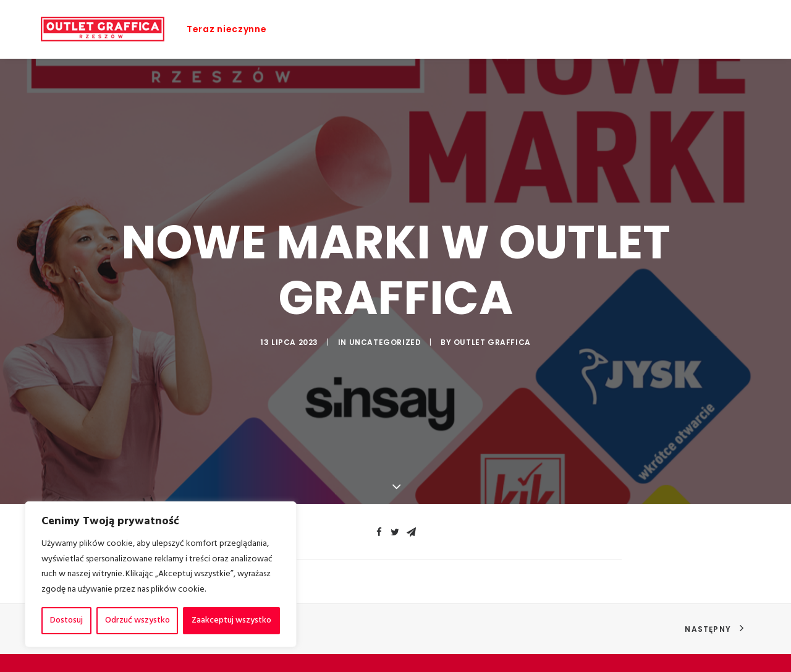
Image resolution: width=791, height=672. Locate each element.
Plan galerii (543, 29)
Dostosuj (66, 620)
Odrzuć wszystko (137, 620)
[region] (161, 574)
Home (290, 29)
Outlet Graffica (492, 341)
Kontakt (693, 29)
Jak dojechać (622, 29)
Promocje (345, 29)
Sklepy (403, 29)
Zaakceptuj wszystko (231, 620)
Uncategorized (385, 341)
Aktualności (466, 29)
